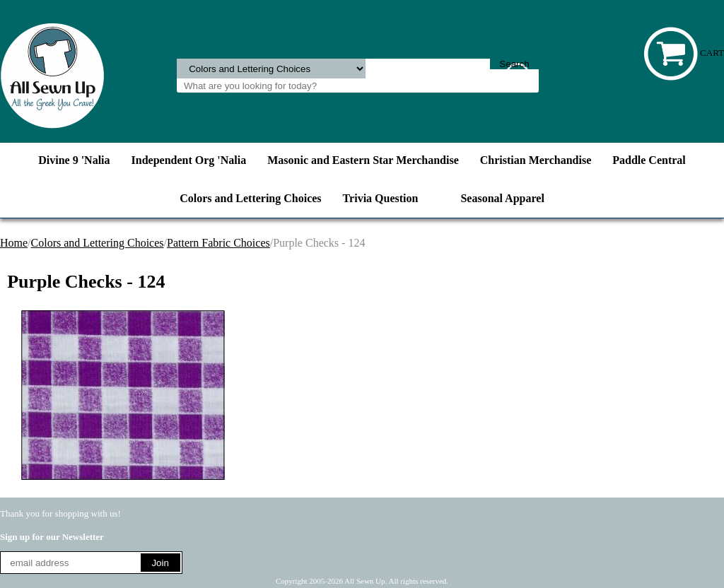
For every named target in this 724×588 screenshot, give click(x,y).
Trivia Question (381, 198)
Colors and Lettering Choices (250, 198)
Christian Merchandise (536, 160)
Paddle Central (649, 160)
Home (14, 243)
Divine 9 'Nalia (74, 160)
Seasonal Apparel (502, 198)
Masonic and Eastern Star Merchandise (363, 160)
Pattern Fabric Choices (218, 243)
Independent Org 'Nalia (189, 160)
